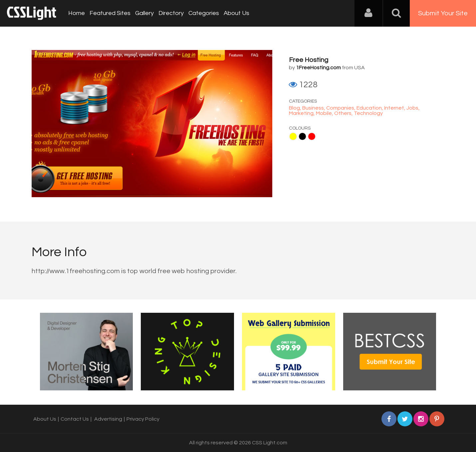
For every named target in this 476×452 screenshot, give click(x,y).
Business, (314, 108)
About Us (237, 13)
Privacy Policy (143, 419)
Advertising (108, 419)
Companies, (341, 108)
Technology (368, 113)
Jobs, (413, 108)
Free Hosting (309, 60)
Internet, (395, 108)
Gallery (144, 13)
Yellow (293, 136)
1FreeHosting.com (318, 68)
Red (312, 136)
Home (77, 13)
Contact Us (75, 419)
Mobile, (325, 113)
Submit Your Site (443, 13)
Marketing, (302, 113)
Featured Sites (110, 13)
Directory (171, 13)
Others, (344, 113)
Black (302, 136)
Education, (370, 108)
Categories (204, 13)
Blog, (296, 108)
